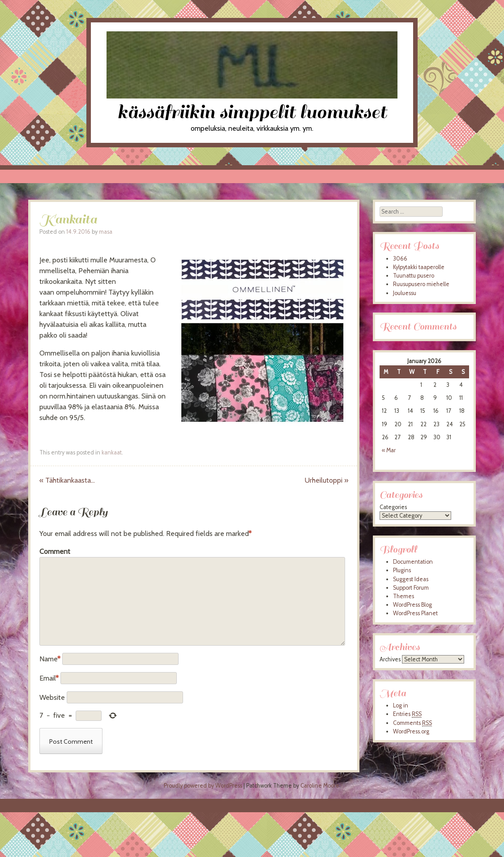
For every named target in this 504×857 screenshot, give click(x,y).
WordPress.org (411, 731)
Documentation (413, 562)
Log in (401, 705)
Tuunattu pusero (414, 276)
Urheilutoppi (327, 480)
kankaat (112, 452)
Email (49, 678)
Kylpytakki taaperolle (419, 267)
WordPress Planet (415, 613)
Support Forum (411, 588)
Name (50, 659)
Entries (407, 714)
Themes (404, 596)
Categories (393, 507)
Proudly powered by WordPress (203, 786)
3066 (400, 259)
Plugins (402, 570)
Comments (412, 723)
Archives (390, 659)
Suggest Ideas (411, 579)
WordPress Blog (412, 605)
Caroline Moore (320, 786)
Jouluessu (405, 293)
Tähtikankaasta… (67, 480)
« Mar (389, 450)
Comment (55, 551)
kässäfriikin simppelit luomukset (252, 112)
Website (52, 697)
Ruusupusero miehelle (421, 284)
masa (106, 232)
